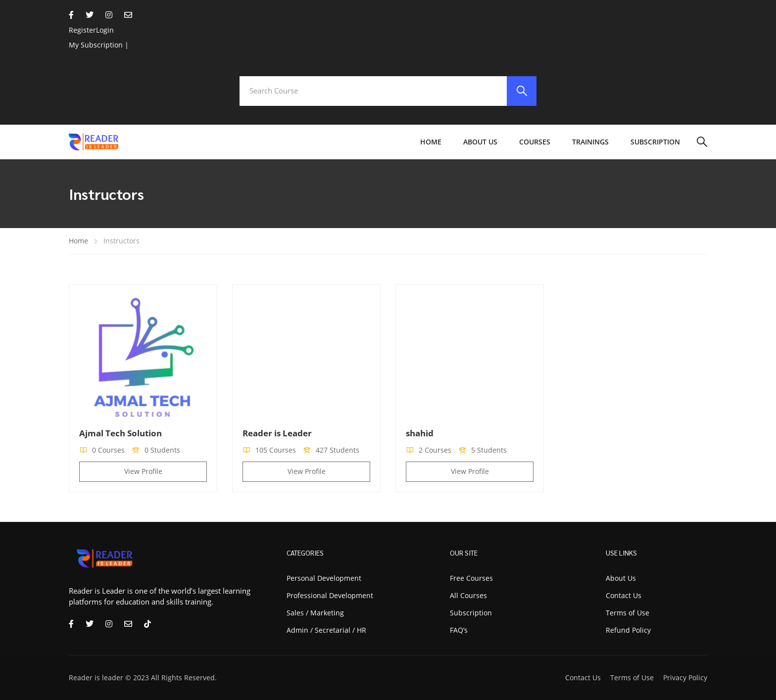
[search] (522, 91)
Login (105, 30)
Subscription (655, 142)
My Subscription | (99, 45)
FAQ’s (459, 630)
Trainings (590, 142)
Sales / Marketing (315, 613)
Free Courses (471, 578)
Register (82, 30)
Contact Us (583, 677)
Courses (535, 142)
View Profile (143, 471)
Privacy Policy (685, 677)
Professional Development (330, 595)
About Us (480, 142)
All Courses (468, 595)
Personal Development (324, 578)
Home (431, 142)
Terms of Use (632, 677)
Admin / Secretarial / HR (326, 630)
